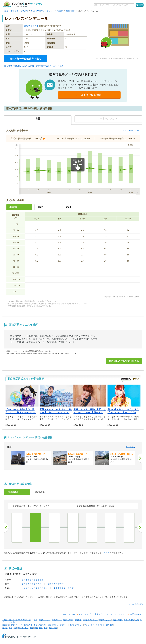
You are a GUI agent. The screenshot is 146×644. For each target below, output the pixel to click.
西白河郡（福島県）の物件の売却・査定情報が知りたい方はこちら (34, 66)
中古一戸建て (129, 620)
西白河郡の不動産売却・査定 (25, 59)
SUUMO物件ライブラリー (43, 11)
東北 (11, 628)
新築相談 (42, 625)
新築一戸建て (118, 620)
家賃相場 (78, 620)
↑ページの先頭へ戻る (135, 604)
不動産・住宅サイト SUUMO (16, 11)
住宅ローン (64, 625)
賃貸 (36, 620)
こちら (107, 553)
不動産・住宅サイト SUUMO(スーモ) (17, 620)
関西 (36, 628)
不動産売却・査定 (31, 625)
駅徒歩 (69, 207)
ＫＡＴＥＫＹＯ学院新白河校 (35, 588)
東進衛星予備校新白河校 (65, 588)
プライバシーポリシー (116, 614)
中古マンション (105, 620)
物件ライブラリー (76, 625)
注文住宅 (6, 625)
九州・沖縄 (53, 628)
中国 (46, 628)
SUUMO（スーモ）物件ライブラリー (23, 4)
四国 (41, 628)
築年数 (40, 207)
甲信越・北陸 (23, 628)
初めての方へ (69, 614)
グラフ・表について (131, 130)
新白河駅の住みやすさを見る (124, 361)
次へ (140, 528)
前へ (6, 528)
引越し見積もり (53, 625)
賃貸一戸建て (68, 620)
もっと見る (131, 447)
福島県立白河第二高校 (32, 584)
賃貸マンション (45, 620)
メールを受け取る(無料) (89, 95)
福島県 (60, 11)
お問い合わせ (136, 614)
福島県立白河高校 (56, 584)
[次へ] (140, 458)
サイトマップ (85, 614)
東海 (31, 628)
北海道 (5, 628)
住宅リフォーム (16, 625)
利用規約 (99, 614)
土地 (137, 620)
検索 (141, 5)
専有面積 (13, 207)
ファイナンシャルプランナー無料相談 (99, 625)
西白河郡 (70, 11)
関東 (15, 628)
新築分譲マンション (90, 620)
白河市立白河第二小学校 (33, 580)
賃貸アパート (57, 620)
